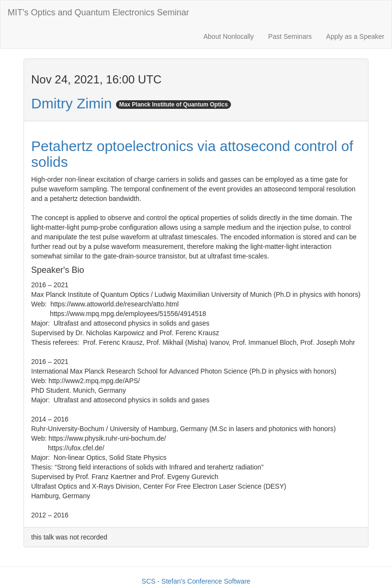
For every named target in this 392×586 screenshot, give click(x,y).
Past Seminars (290, 36)
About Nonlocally (228, 36)
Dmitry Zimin (71, 103)
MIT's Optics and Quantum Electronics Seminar (98, 12)
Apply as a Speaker (355, 36)
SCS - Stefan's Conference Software (196, 581)
